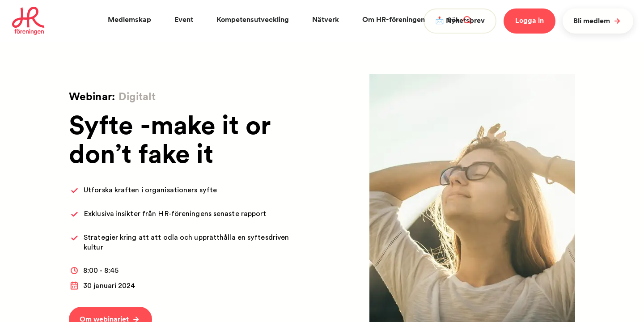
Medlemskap (129, 19)
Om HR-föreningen (394, 19)
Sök (459, 20)
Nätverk (326, 19)
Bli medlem (598, 21)
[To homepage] (28, 21)
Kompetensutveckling (253, 19)
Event (184, 19)
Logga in (530, 20)
